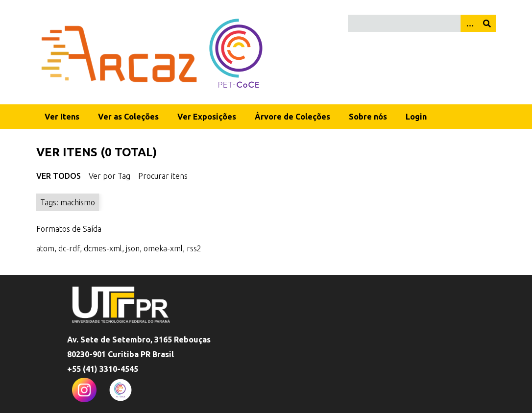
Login (416, 117)
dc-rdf (69, 248)
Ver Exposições (207, 117)
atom (45, 248)
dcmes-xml (103, 248)
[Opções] (469, 23)
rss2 (194, 248)
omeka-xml (163, 248)
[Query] (422, 23)
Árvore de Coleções (292, 117)
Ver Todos (59, 176)
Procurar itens (163, 176)
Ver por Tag (109, 176)
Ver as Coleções (128, 117)
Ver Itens (62, 117)
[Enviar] (487, 23)
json (133, 248)
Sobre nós (368, 117)
